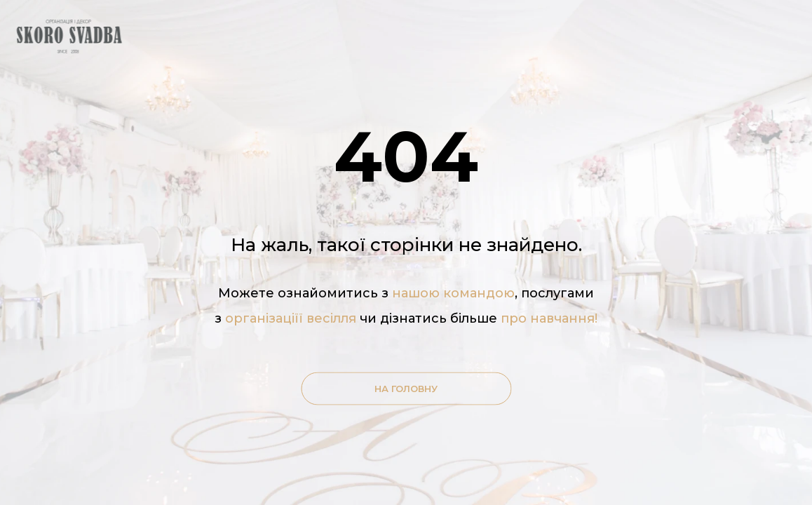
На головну (406, 389)
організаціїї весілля (292, 318)
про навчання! (549, 318)
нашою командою (453, 293)
